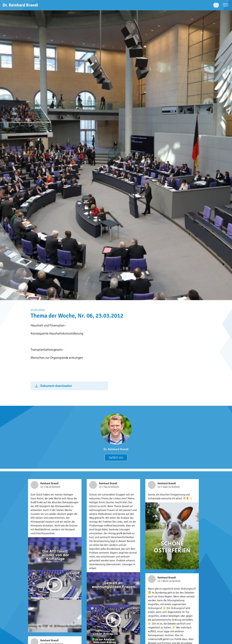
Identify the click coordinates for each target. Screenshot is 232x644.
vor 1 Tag (45, 487)
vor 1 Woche (163, 581)
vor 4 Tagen (163, 487)
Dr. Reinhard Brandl (116, 449)
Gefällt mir (116, 458)
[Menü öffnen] (226, 5)
